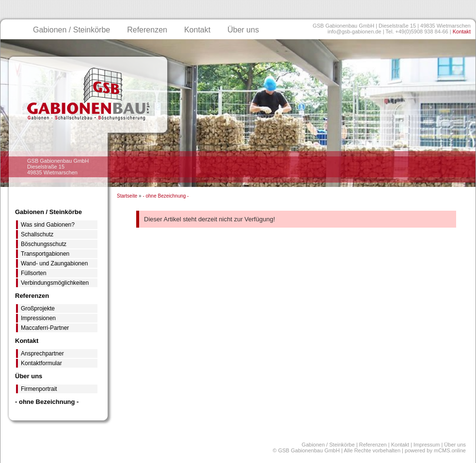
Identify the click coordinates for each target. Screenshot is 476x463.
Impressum (427, 445)
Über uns (243, 30)
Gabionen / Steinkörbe (71, 30)
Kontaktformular (41, 363)
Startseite (127, 196)
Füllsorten (34, 273)
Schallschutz (37, 234)
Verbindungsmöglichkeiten (55, 283)
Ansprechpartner (42, 354)
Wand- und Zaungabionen (54, 263)
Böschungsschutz (44, 244)
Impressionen (38, 318)
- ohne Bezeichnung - (166, 196)
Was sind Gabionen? (48, 225)
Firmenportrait (39, 389)
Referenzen (147, 30)
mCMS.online (450, 450)
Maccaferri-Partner (45, 328)
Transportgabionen (45, 254)
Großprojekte (38, 309)
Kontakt (462, 31)
